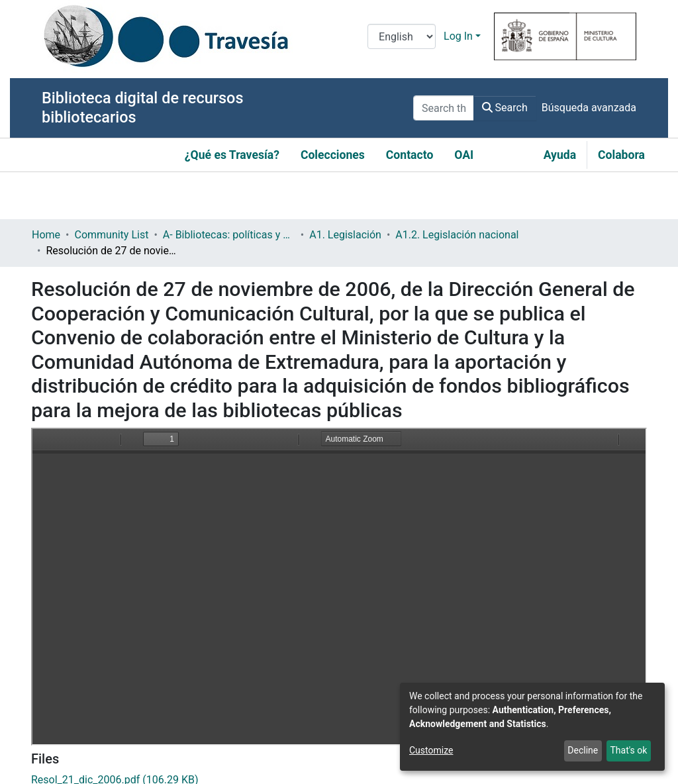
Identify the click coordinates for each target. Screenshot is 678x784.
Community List (111, 235)
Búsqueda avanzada (589, 108)
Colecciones (333, 155)
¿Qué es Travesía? (232, 155)
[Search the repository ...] (444, 108)
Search (505, 108)
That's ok (628, 750)
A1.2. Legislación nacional (457, 235)
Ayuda (560, 155)
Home (46, 235)
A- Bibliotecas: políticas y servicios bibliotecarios (229, 235)
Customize (431, 750)
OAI (464, 155)
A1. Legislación (345, 235)
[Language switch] (402, 36)
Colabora (621, 155)
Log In (458, 36)
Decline (583, 750)
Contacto (410, 155)
